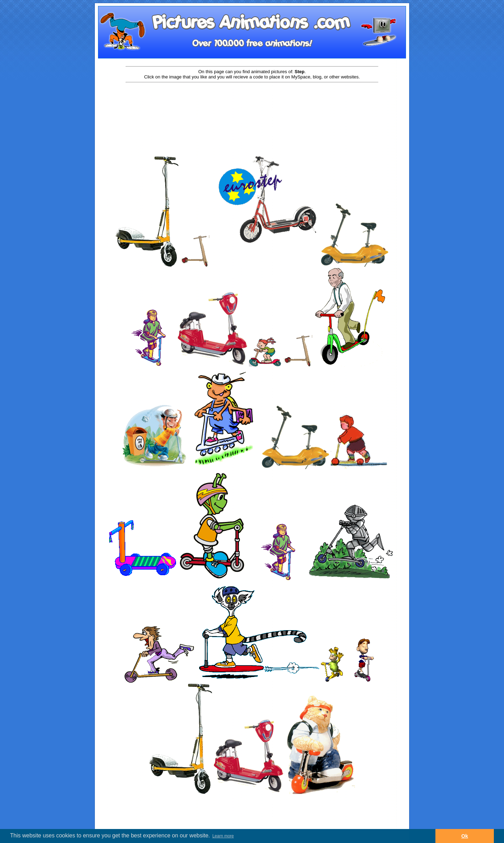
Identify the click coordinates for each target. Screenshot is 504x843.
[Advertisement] (252, 106)
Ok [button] (465, 836)
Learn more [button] (223, 836)
